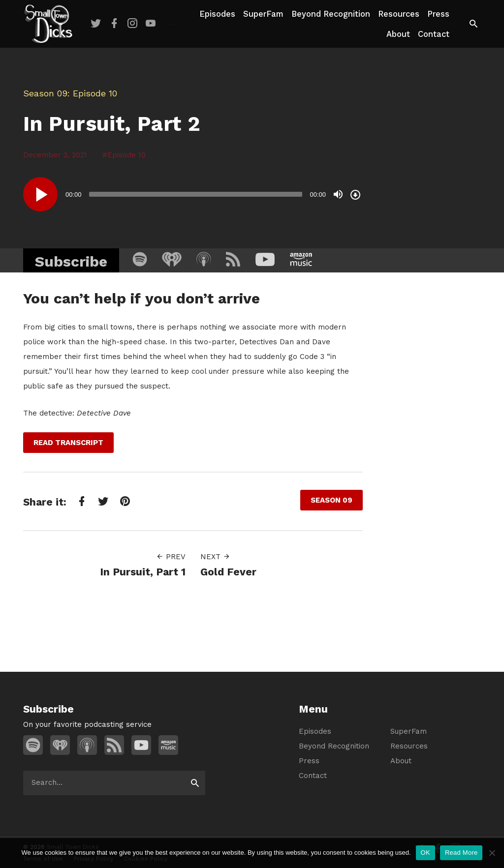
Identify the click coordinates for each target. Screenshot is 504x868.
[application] (193, 194)
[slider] (196, 194)
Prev (171, 557)
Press (438, 14)
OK (425, 853)
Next (215, 557)
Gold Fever (228, 572)
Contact (434, 34)
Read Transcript (68, 443)
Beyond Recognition (331, 14)
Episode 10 (126, 155)
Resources (399, 14)
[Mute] (338, 194)
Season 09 (45, 93)
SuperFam (263, 14)
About (398, 34)
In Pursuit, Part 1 (143, 572)
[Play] (40, 194)
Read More (461, 853)
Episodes (217, 14)
